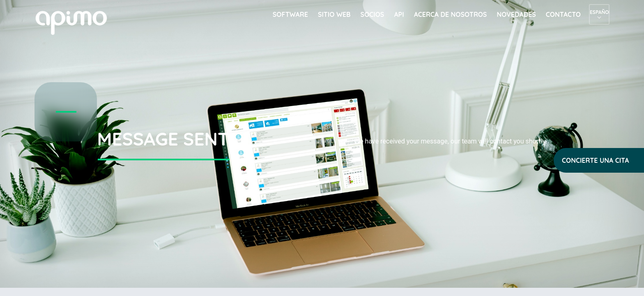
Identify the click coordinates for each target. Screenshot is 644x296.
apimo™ (76, 22)
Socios (373, 14)
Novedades (516, 14)
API (399, 14)
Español (599, 12)
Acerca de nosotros (451, 14)
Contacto (563, 14)
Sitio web (334, 14)
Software (290, 14)
